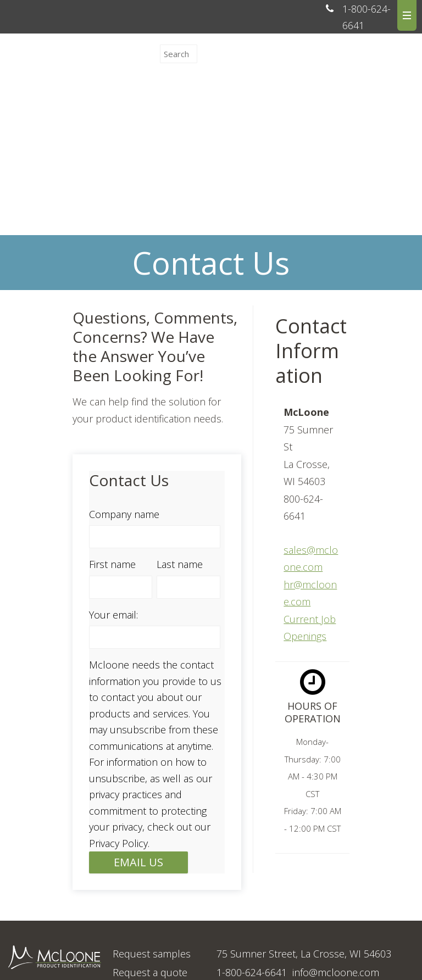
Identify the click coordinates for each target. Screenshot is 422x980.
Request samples (152, 865)
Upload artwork (148, 902)
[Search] (179, 54)
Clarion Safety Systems (194, 956)
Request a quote (150, 883)
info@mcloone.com (336, 883)
